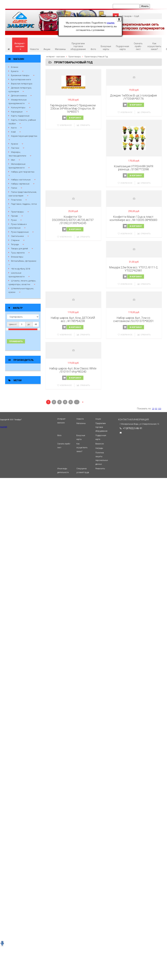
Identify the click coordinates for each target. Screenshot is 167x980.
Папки (14, 188)
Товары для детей (19, 249)
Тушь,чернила (18, 253)
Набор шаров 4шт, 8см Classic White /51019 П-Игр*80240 (73, 370)
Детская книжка (19, 96)
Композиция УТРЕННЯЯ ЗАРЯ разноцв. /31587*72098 (134, 168)
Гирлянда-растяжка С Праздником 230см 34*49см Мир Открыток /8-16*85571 (73, 108)
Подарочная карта (122, 48)
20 (153, 409)
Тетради (15, 244)
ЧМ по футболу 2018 (20, 269)
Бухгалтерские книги (21, 80)
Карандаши (17, 112)
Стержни (15, 240)
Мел (13, 160)
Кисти (14, 128)
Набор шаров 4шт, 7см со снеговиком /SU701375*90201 (134, 319)
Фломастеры (17, 257)
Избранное (64, 125)
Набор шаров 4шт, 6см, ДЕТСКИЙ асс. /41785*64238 (73, 319)
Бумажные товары (20, 75)
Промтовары (17, 212)
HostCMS (4, 427)
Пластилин (16, 200)
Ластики (15, 148)
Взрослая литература (22, 84)
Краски (15, 144)
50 (156, 409)
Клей (13, 132)
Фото (93, 49)
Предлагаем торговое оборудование (78, 46)
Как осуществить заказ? (154, 46)
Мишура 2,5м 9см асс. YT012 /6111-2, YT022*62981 (134, 269)
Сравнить (83, 125)
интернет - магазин (56, 57)
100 (159, 409)
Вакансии (100, 444)
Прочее (14, 216)
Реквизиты (100, 469)
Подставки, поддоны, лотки (24, 204)
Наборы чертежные (20, 184)
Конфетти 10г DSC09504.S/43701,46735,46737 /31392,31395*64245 (73, 220)
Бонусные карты (106, 48)
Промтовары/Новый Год (96, 57)
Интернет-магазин (20, 46)
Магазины (60, 49)
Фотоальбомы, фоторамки (24, 261)
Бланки (15, 67)
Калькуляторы (18, 108)
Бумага (15, 71)
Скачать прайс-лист (138, 46)
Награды (99, 448)
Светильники (17, 236)
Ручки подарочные (20, 232)
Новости (34, 49)
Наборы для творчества (23, 172)
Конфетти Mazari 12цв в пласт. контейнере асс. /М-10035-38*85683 (133, 218)
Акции (47, 49)
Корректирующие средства (24, 136)
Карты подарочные (20, 116)
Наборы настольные (21, 180)
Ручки (14, 220)
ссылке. (111, 23)
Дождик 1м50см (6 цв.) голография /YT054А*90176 (133, 97)
